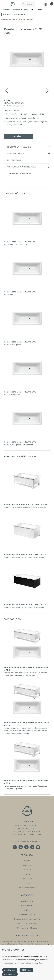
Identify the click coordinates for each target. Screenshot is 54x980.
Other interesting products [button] (28, 173)
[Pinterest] (26, 847)
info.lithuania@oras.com (27, 841)
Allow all (10, 970)
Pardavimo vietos (28, 154)
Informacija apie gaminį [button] (28, 147)
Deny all (26, 970)
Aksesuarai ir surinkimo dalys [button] (28, 167)
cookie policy (37, 963)
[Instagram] (32, 847)
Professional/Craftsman (17, 20)
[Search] (24, 4)
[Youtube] (38, 847)
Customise (10, 974)
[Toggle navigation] (3, 4)
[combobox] (31, 4)
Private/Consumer (14, 15)
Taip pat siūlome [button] (28, 160)
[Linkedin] (21, 847)
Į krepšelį (19, 137)
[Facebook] (15, 847)
